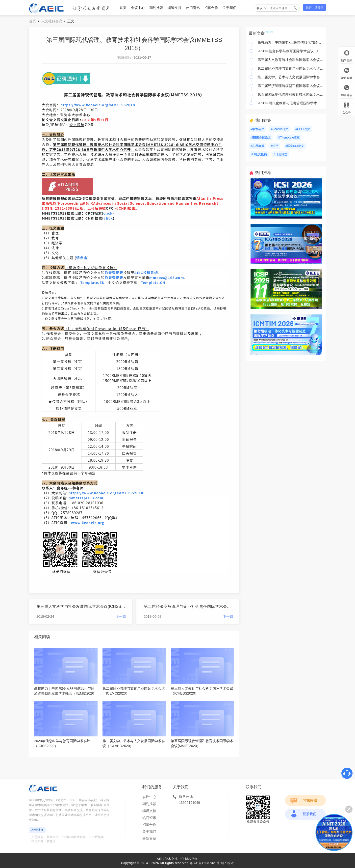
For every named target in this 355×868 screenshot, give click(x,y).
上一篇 (121, 616)
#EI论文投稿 (259, 154)
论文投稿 (77, 125)
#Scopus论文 (280, 129)
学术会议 (161, 95)
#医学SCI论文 (295, 146)
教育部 (51, 841)
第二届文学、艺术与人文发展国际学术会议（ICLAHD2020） (291, 77)
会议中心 (138, 8)
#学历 (275, 146)
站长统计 (228, 863)
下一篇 (228, 616)
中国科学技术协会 (74, 837)
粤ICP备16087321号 (205, 863)
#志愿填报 (257, 146)
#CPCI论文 (303, 129)
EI (184, 144)
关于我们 (229, 8)
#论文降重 (281, 154)
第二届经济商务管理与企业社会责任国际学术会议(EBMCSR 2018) (189, 606)
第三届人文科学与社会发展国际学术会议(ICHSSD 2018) (81, 606)
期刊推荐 (156, 8)
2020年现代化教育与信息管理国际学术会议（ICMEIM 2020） (291, 103)
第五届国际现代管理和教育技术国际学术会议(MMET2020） (291, 94)
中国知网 (37, 841)
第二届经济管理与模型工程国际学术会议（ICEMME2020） (291, 86)
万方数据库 (96, 837)
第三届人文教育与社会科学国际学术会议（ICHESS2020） (291, 60)
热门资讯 (193, 8)
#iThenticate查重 (289, 138)
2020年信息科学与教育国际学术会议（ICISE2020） (291, 51)
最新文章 (149, 839)
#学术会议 (257, 129)
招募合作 (211, 8)
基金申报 (52, 837)
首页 (123, 8)
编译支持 (175, 8)
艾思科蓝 (37, 837)
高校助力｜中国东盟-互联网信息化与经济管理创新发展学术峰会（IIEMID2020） (291, 42)
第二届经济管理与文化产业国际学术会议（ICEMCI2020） (291, 68)
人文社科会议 (52, 21)
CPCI (110, 208)
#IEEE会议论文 (261, 138)
